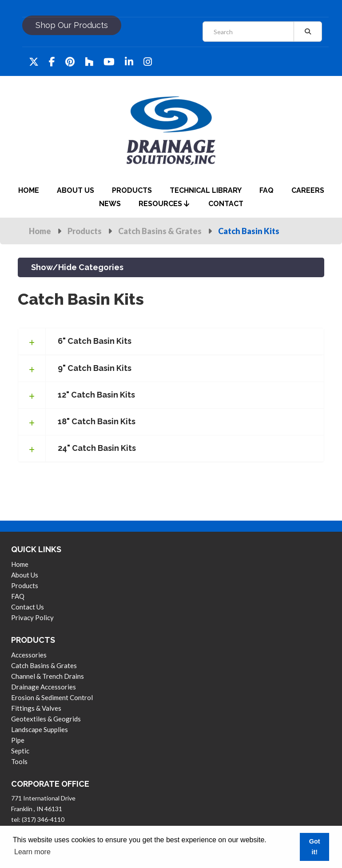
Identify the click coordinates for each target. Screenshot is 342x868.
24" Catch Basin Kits (97, 448)
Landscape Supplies (40, 729)
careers (308, 190)
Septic (20, 751)
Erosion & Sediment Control (52, 697)
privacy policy (32, 617)
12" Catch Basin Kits (96, 395)
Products (85, 231)
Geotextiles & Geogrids (46, 719)
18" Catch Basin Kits (97, 421)
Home (40, 231)
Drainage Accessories (44, 687)
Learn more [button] (32, 852)
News (110, 204)
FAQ (18, 596)
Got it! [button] (315, 847)
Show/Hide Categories (77, 267)
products (132, 190)
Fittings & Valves (36, 708)
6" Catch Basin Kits (95, 341)
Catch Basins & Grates (160, 231)
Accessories (29, 655)
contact (226, 204)
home (29, 190)
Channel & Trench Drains (48, 676)
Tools (19, 761)
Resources (164, 204)
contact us (28, 607)
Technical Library (206, 190)
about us (76, 190)
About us (25, 575)
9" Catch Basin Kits (95, 368)
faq (266, 190)
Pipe (18, 740)
